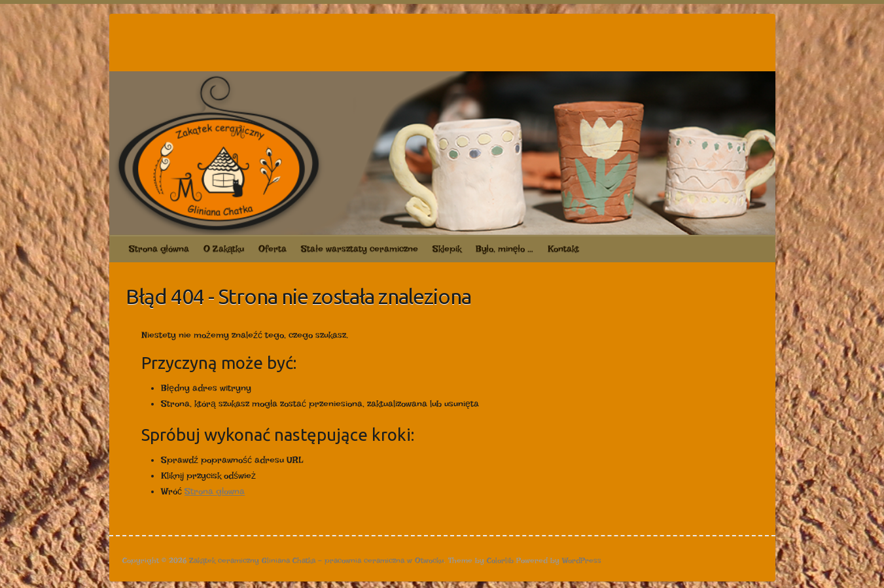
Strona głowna (215, 491)
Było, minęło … (504, 249)
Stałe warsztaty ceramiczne (359, 249)
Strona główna (159, 249)
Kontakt (563, 249)
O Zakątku (224, 249)
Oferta (273, 249)
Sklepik (447, 249)
